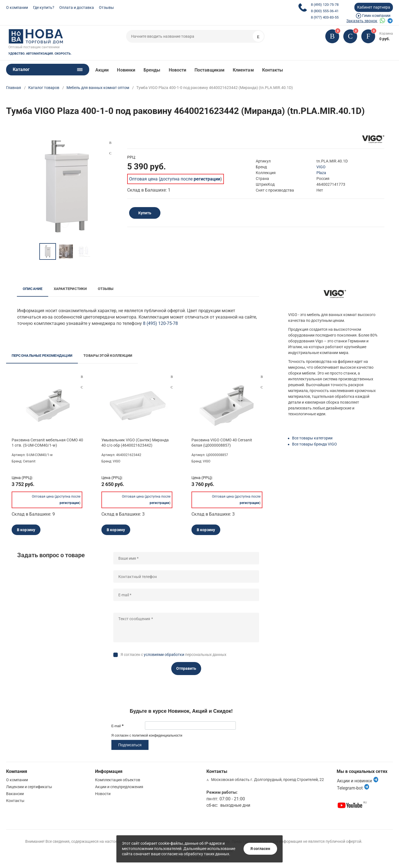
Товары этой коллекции (108, 356)
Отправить (186, 668)
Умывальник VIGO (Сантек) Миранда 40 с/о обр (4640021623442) (135, 442)
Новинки (126, 70)
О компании (17, 7)
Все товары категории (312, 438)
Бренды (152, 70)
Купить (145, 213)
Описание (33, 289)
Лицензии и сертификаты (29, 787)
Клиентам (243, 70)
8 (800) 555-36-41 (325, 11)
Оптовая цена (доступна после (175, 179)
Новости (178, 70)
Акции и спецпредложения (119, 787)
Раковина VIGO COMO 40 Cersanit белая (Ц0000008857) (222, 442)
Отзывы (106, 7)
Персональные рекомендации (42, 356)
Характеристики (70, 289)
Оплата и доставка (77, 7)
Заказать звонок (362, 21)
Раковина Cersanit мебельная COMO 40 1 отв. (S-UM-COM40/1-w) (47, 442)
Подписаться (130, 745)
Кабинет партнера (374, 7)
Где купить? (44, 7)
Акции (102, 70)
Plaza (321, 173)
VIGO (321, 167)
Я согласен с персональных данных (173, 655)
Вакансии (15, 794)
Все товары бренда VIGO (314, 444)
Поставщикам (209, 70)
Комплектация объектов (118, 780)
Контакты (273, 70)
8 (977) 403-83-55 (325, 17)
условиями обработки (164, 655)
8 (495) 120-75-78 (325, 5)
